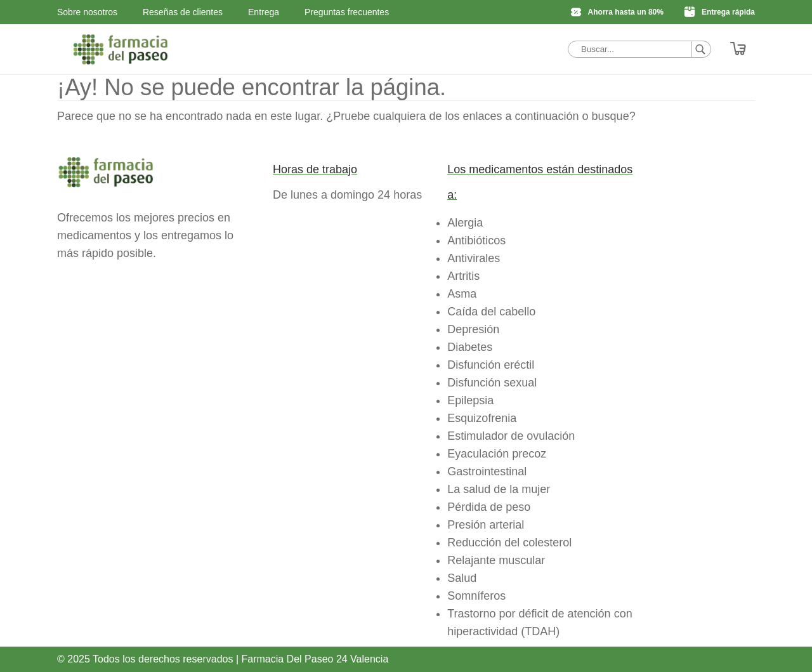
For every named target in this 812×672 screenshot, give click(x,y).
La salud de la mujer (499, 489)
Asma (462, 294)
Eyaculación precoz (497, 454)
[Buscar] (702, 49)
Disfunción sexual (492, 383)
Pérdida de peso (489, 507)
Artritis (463, 276)
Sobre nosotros (87, 12)
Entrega (264, 12)
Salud (462, 578)
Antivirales (474, 258)
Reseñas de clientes (183, 12)
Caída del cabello (491, 312)
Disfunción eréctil (491, 365)
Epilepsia (470, 400)
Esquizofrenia (482, 418)
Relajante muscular (496, 560)
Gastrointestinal (487, 471)
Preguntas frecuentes (347, 12)
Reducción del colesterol (509, 543)
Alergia (465, 223)
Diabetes (470, 347)
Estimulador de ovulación (511, 436)
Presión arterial (486, 525)
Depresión (473, 329)
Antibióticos (476, 240)
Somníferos (476, 596)
